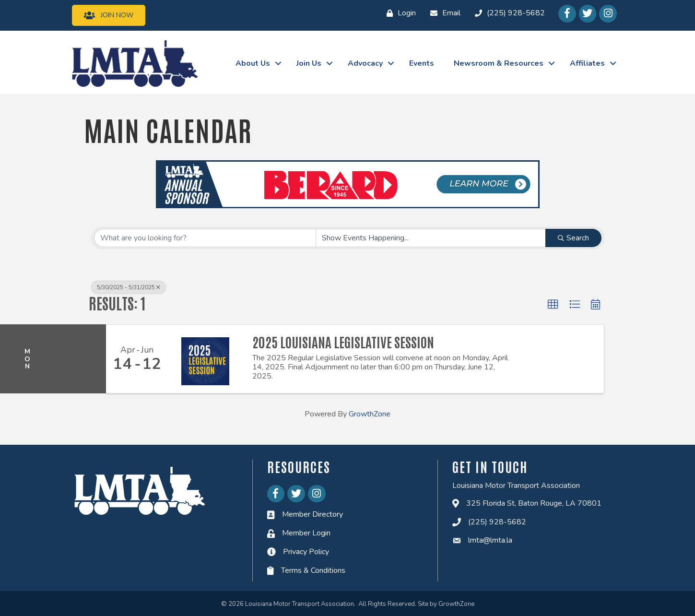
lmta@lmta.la (490, 540)
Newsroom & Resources (499, 63)
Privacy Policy (306, 552)
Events (422, 63)
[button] (553, 305)
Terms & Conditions (313, 570)
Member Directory (312, 514)
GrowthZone (370, 414)
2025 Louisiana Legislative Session (343, 342)
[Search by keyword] (205, 238)
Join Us (309, 63)
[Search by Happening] (431, 238)
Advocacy (365, 63)
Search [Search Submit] (573, 238)
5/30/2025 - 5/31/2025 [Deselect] (129, 287)
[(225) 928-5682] (507, 13)
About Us (253, 63)
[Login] (399, 13)
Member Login (306, 533)
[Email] (443, 13)
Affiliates (587, 63)
